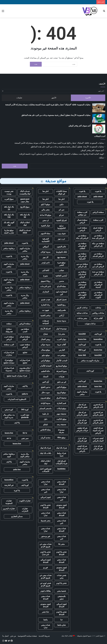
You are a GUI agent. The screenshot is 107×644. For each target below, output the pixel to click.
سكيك (101, 158)
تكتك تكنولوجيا (62, 252)
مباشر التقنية (46, 315)
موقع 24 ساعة (46, 215)
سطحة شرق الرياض (98, 229)
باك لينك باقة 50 (25, 216)
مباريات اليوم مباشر (82, 393)
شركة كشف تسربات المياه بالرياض (98, 430)
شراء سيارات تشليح (25, 361)
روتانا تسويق (46, 281)
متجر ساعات (82, 318)
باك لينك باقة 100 (9, 216)
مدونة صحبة (62, 321)
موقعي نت (62, 355)
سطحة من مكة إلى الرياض (98, 245)
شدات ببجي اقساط (62, 483)
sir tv (9, 438)
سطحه (9, 324)
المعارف (46, 292)
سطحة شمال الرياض (82, 221)
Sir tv (25, 433)
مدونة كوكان (46, 252)
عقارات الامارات (25, 510)
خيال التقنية (46, 226)
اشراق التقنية (61, 220)
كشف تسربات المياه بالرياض (98, 440)
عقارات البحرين (9, 509)
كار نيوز (46, 257)
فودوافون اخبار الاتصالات (46, 470)
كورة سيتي (9, 410)
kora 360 (82, 355)
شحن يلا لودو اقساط (46, 506)
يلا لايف (25, 386)
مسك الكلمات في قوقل (62, 193)
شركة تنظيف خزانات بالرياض (82, 429)
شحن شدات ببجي (61, 577)
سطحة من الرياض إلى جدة (98, 237)
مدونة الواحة (46, 403)
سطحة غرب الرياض (82, 229)
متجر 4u (61, 544)
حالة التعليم (46, 371)
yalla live (17, 470)
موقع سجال (46, 350)
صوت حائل (46, 393)
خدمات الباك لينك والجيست (25, 193)
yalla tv (25, 394)
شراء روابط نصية (61, 454)
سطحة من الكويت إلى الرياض (82, 295)
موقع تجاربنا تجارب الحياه (9, 232)
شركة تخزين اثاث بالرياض (98, 406)
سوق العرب (9, 199)
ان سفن (46, 220)
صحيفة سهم (61, 414)
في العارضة (9, 485)
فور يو (46, 568)
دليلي (61, 204)
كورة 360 (82, 350)
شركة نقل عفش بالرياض (82, 406)
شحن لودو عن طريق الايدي (46, 584)
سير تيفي (25, 438)
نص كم (61, 210)
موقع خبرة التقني (62, 264)
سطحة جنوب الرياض (25, 346)
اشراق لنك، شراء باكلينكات (61, 462)
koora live (82, 339)
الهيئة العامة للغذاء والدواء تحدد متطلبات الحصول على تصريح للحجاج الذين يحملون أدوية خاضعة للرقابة (62, 154)
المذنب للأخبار (61, 361)
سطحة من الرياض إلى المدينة (98, 285)
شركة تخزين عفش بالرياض (98, 414)
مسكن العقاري (17, 516)
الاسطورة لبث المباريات (17, 399)
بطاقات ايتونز (46, 591)
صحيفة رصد (62, 424)
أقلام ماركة (98, 318)
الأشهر (54, 98)
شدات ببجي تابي (46, 491)
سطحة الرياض (98, 212)
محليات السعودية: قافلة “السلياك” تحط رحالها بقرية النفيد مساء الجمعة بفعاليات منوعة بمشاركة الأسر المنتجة (48, 105)
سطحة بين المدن (25, 330)
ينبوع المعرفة (62, 371)
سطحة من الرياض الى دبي (98, 265)
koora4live (98, 339)
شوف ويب (62, 233)
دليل (46, 419)
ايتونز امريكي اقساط (46, 561)
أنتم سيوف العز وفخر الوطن (79, 126)
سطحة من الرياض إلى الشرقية (82, 256)
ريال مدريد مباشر (25, 257)
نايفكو (46, 424)
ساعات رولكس (98, 313)
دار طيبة (46, 414)
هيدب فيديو (46, 300)
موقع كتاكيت (61, 419)
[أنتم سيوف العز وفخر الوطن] (99, 129)
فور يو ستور (46, 536)
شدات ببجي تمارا (46, 483)
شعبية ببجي (62, 591)
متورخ (46, 276)
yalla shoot (98, 197)
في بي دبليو (61, 382)
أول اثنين (46, 382)
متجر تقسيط (46, 521)
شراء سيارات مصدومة (9, 369)
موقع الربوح (62, 393)
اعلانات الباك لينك (46, 462)
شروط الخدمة (44, 636)
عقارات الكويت (25, 501)
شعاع (46, 334)
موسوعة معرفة (61, 431)
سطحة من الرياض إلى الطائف (82, 246)
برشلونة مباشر (9, 248)
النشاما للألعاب (46, 366)
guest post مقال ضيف (25, 200)
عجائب (61, 270)
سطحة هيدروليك (9, 330)
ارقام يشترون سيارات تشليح (25, 369)
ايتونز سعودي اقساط (61, 506)
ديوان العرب (62, 339)
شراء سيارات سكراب (9, 354)
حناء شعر (46, 612)
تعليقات (19, 98)
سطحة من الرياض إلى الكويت (98, 295)
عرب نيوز (61, 239)
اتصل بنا (5, 636)
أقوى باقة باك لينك (9, 224)
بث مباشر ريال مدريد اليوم (9, 416)
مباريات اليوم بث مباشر (90, 361)
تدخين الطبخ (46, 387)
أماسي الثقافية (61, 276)
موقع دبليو (46, 355)
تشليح (25, 352)
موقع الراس (46, 361)
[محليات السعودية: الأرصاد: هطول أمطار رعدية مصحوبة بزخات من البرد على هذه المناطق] (99, 118)
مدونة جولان (46, 345)
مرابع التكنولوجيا (61, 227)
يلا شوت (98, 191)
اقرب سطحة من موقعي (82, 213)
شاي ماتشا (62, 625)
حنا (62, 620)
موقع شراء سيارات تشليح (9, 361)
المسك (46, 377)
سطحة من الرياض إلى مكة (82, 237)
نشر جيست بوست (9, 193)
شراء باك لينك (62, 448)
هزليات (61, 377)
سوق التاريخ (25, 207)
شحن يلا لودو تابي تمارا (46, 553)
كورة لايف (98, 334)
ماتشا (46, 620)
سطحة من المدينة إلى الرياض (82, 285)
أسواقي (46, 247)
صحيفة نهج (61, 257)
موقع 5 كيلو (46, 204)
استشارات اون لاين (62, 293)
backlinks (61, 469)
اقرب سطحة (98, 220)
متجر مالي (46, 210)
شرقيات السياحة (46, 322)
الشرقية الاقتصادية (46, 240)
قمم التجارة (61, 403)
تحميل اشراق (62, 300)
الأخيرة (88, 98)
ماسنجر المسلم (46, 408)
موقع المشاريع (62, 366)
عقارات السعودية (9, 502)
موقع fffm (61, 438)
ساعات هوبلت (90, 324)
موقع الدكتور (62, 387)
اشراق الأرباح (46, 329)
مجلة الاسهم (46, 233)
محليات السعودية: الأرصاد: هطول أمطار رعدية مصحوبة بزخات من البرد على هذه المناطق (56, 115)
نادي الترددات (46, 286)
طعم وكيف (62, 310)
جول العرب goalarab (25, 416)
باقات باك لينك (46, 453)
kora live (98, 386)
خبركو (62, 215)
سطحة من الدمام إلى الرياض (82, 274)
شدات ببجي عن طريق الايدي (46, 545)
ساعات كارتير (82, 308)
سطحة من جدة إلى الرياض (98, 273)
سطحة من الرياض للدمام (98, 255)
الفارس (62, 350)
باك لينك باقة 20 (9, 208)
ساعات (98, 308)
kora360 (82, 334)
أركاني (62, 315)
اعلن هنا (46, 191)
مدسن (62, 281)
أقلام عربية (61, 345)
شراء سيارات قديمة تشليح (17, 376)
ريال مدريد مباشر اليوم (25, 455)
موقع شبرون (46, 398)
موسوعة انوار (61, 329)
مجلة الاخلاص (46, 430)
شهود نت (46, 310)
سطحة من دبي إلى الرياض (82, 265)
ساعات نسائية (82, 313)
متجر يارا (62, 334)
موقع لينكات (62, 408)
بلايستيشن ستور (62, 598)
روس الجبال (46, 339)
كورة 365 (25, 410)
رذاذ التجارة (46, 305)
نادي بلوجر (46, 263)
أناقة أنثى (46, 270)
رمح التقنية (62, 305)
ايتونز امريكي (46, 497)
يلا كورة (17, 490)
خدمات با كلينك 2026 (25, 232)
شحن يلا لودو (61, 583)
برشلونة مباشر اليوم (9, 455)
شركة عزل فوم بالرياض (82, 421)
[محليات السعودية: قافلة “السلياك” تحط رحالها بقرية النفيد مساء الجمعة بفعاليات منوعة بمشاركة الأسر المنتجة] (99, 108)
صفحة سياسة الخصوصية (27, 636)
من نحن (13, 636)
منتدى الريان (46, 438)
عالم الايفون (62, 247)
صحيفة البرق (61, 398)
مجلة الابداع (62, 286)
